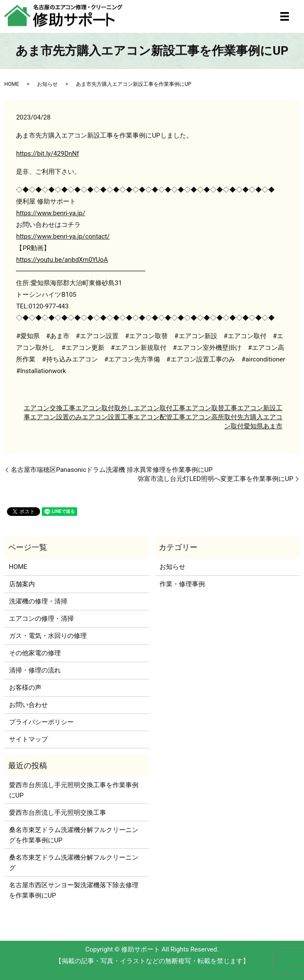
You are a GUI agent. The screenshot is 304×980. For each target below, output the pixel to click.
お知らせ (47, 84)
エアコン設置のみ (56, 417)
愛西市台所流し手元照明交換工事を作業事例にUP (74, 790)
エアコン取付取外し (105, 408)
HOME (12, 84)
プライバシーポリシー (41, 722)
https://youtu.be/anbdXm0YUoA (62, 260)
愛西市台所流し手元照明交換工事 (58, 813)
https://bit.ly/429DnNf (47, 154)
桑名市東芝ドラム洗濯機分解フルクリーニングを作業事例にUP (74, 835)
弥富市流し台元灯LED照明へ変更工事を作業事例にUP (215, 479)
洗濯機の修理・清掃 (38, 601)
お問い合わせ (28, 705)
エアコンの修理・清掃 (41, 619)
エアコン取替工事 (211, 408)
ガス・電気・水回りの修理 (48, 636)
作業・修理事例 (182, 584)
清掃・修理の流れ (35, 670)
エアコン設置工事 (108, 417)
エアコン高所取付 (211, 417)
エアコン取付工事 (160, 408)
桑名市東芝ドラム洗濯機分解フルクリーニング (74, 863)
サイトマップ (28, 739)
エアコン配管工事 (160, 417)
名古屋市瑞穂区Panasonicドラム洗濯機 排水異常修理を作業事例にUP (112, 470)
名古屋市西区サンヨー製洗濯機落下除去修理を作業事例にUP (74, 890)
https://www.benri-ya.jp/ (50, 213)
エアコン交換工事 (50, 408)
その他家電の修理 (35, 653)
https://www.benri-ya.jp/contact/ (63, 236)
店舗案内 (22, 584)
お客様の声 (25, 688)
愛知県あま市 (263, 426)
